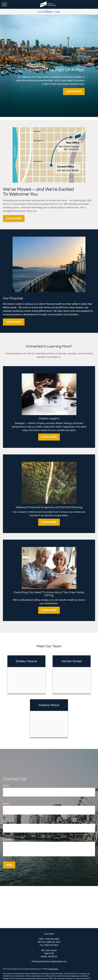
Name (6, 786)
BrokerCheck (54, 969)
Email (6, 804)
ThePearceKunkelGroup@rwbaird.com (49, 961)
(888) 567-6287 (54, 942)
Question (8, 840)
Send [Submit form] (9, 865)
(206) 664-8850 (52, 939)
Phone (6, 822)
